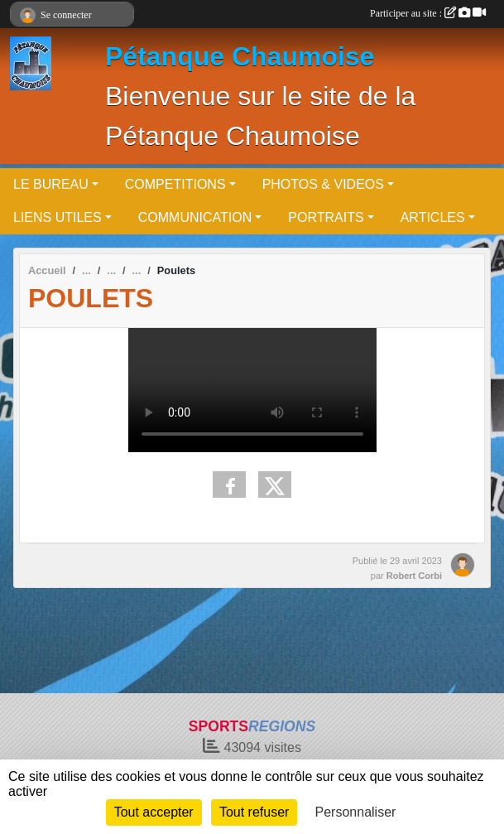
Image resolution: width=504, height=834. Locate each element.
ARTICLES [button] (433, 217)
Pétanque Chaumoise (240, 56)
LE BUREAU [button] (51, 184)
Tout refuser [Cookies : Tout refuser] (254, 812)
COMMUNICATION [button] (195, 217)
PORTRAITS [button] (326, 217)
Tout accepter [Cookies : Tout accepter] (154, 812)
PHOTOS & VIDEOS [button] (323, 184)
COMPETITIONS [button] (175, 184)
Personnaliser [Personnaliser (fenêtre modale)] (356, 812)
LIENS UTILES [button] (58, 217)
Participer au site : (428, 13)
